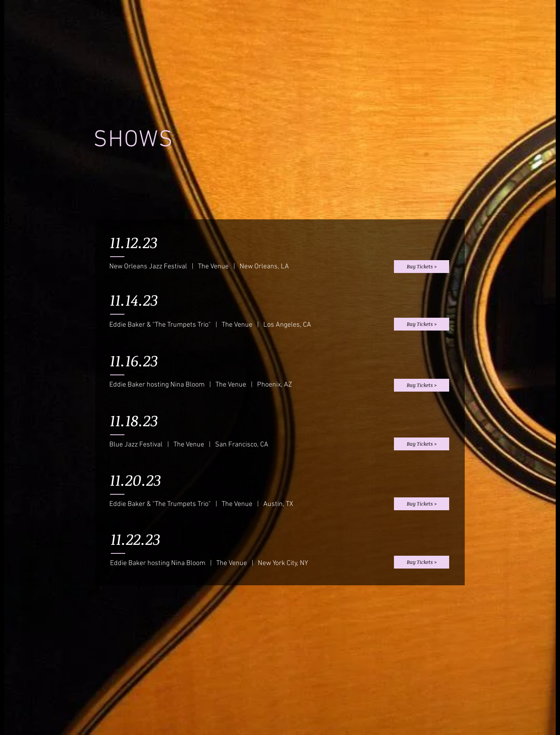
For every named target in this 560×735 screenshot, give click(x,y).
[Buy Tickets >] (422, 267)
